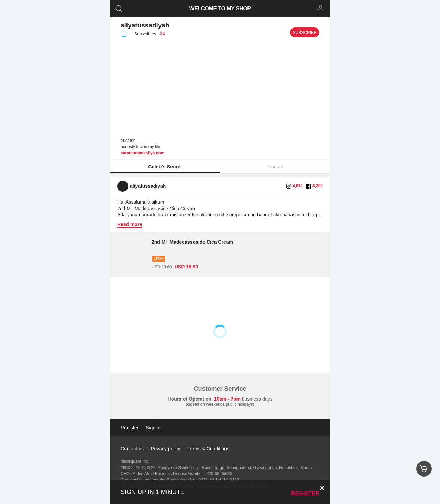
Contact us (132, 449)
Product (275, 167)
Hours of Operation (190, 399)
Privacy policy (166, 449)
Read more (130, 224)
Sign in (153, 428)
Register (305, 494)
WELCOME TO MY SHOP (220, 8)
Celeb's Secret (165, 167)
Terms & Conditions (208, 449)
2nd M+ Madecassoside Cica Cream (192, 242)
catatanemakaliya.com (142, 153)
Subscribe (305, 33)
